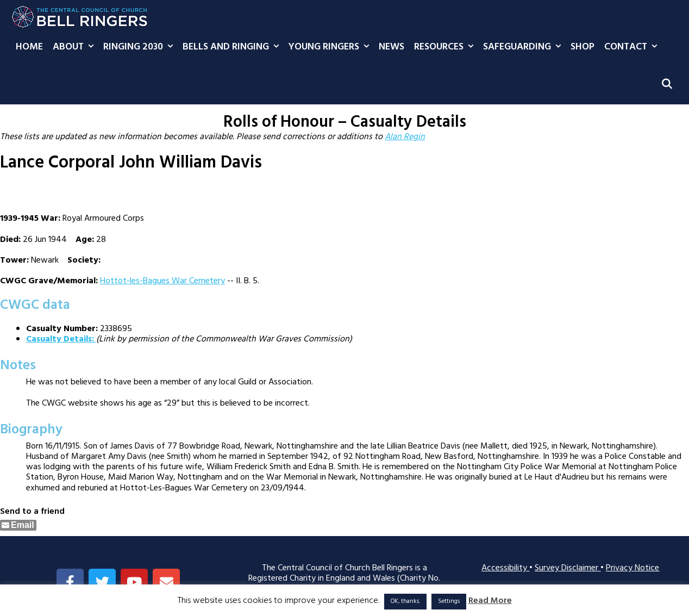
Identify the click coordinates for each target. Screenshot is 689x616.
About (76, 47)
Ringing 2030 (140, 47)
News (392, 47)
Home (29, 47)
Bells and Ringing (233, 47)
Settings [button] (449, 601)
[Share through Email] (18, 525)
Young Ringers (331, 47)
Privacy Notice (632, 568)
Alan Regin (405, 137)
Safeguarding (524, 47)
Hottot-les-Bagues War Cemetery (162, 281)
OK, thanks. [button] (405, 601)
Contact (633, 47)
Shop (582, 47)
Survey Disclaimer (568, 568)
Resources (446, 47)
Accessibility (505, 568)
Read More (490, 601)
